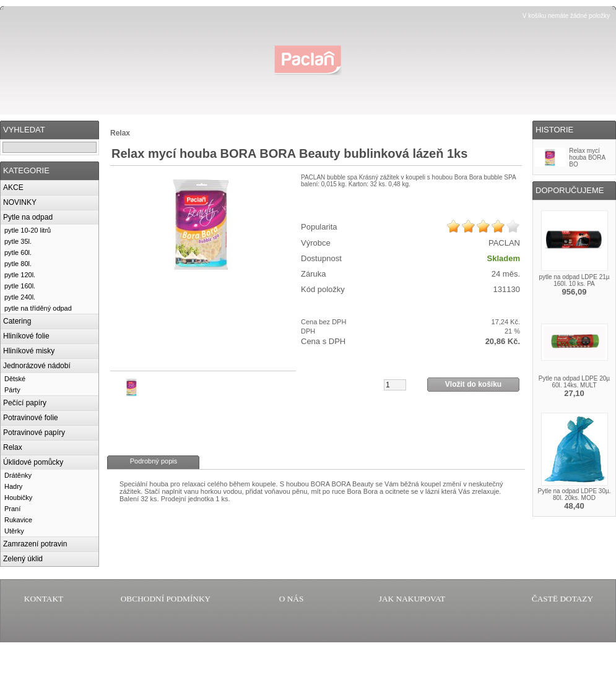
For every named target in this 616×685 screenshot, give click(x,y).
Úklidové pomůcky (33, 462)
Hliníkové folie (26, 336)
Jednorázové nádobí (37, 366)
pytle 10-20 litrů (28, 230)
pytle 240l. (20, 297)
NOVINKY (20, 202)
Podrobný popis (154, 461)
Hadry (13, 486)
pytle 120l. (20, 275)
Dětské (15, 379)
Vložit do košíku (473, 384)
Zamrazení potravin (35, 544)
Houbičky (18, 498)
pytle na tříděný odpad (38, 308)
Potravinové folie (31, 418)
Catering (17, 321)
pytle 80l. (18, 264)
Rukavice (18, 520)
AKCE (13, 187)
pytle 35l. (18, 241)
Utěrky (14, 531)
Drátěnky (18, 475)
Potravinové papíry (34, 433)
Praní (12, 509)
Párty (12, 390)
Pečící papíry (25, 403)
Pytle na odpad (28, 217)
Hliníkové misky (29, 351)
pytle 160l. (20, 286)
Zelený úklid (23, 559)
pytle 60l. (18, 252)
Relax (13, 447)
